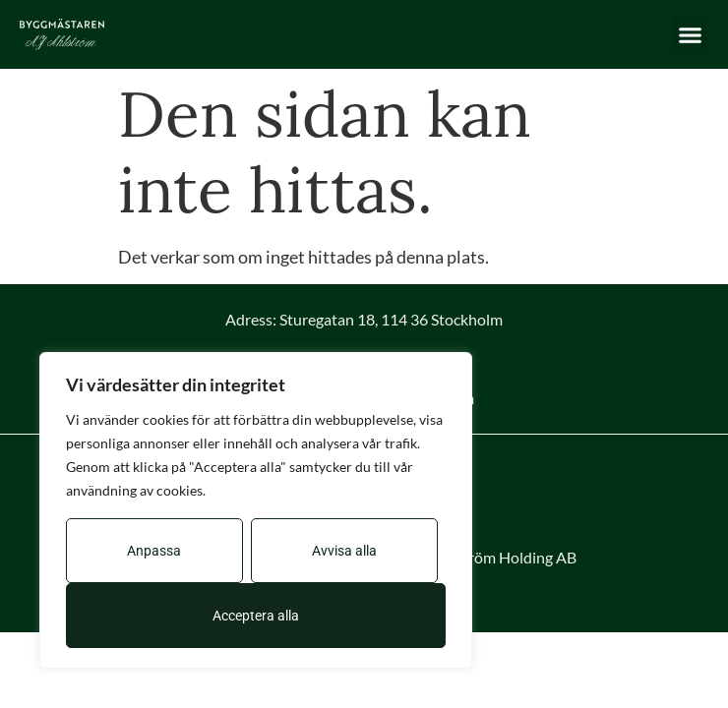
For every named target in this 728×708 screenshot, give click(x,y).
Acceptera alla (256, 616)
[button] (691, 34)
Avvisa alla (344, 551)
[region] (256, 510)
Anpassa (154, 551)
